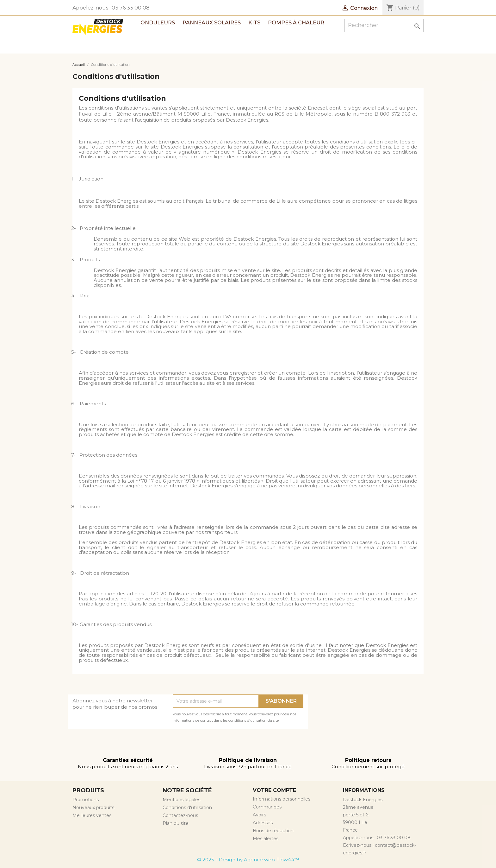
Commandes (267, 807)
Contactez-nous (180, 815)
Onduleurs (158, 23)
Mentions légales (181, 800)
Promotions (86, 800)
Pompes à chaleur (296, 23)
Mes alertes (266, 839)
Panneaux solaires (212, 23)
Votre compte (274, 790)
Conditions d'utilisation (187, 808)
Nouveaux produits (93, 808)
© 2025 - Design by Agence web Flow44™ (248, 860)
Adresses (263, 823)
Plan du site (176, 823)
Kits (254, 23)
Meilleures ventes (92, 815)
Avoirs (259, 815)
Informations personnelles (282, 799)
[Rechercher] (384, 25)
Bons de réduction (273, 831)
